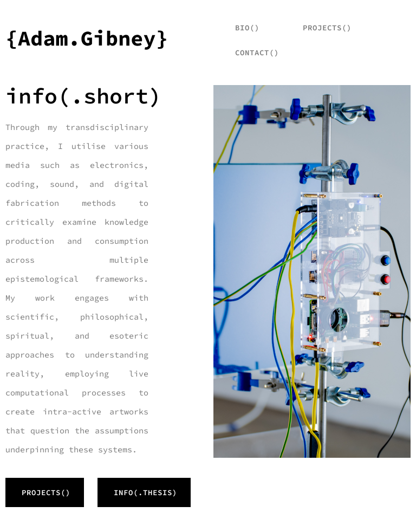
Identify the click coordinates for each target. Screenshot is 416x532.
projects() (327, 28)
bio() (247, 28)
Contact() (257, 53)
